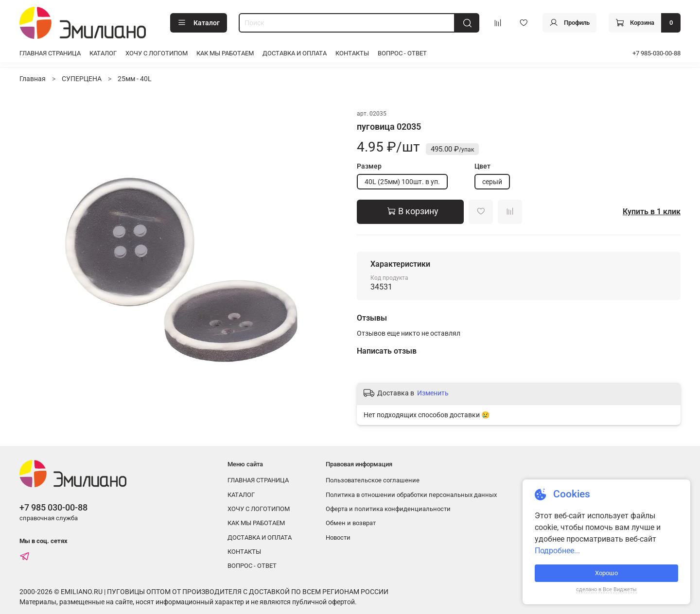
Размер (369, 166)
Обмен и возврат (351, 523)
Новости (338, 537)
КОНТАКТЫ (352, 53)
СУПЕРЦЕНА (82, 79)
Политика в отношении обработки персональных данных (411, 495)
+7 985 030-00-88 (53, 507)
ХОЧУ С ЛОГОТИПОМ (157, 53)
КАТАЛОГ (103, 53)
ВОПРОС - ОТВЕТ (402, 53)
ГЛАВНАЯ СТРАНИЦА (50, 53)
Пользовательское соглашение (373, 480)
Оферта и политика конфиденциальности (388, 509)
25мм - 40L (135, 79)
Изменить (433, 393)
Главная (33, 79)
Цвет (482, 166)
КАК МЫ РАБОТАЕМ (225, 53)
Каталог (199, 23)
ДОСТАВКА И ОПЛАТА (295, 53)
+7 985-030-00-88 (656, 53)
